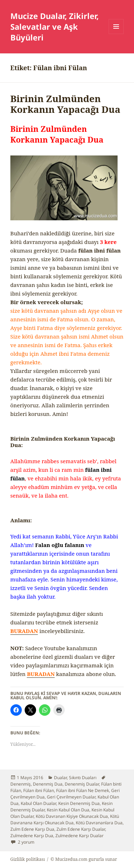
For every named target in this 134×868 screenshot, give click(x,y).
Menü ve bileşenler (116, 34)
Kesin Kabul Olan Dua (68, 810)
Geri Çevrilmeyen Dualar (71, 797)
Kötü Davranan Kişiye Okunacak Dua (72, 816)
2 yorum (26, 842)
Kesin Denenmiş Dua (79, 803)
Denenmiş (21, 784)
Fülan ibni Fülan (39, 790)
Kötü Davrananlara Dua (99, 823)
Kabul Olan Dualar (38, 803)
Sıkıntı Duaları (83, 778)
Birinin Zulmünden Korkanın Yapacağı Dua (65, 104)
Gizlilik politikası (28, 859)
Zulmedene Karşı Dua (32, 836)
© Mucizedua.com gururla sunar (84, 859)
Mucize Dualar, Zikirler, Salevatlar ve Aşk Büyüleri (54, 27)
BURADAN (24, 631)
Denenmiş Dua (48, 784)
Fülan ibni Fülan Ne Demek (83, 790)
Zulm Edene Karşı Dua (32, 829)
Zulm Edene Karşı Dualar (81, 829)
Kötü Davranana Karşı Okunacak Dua (65, 819)
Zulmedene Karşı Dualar (80, 836)
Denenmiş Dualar (82, 784)
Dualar (60, 778)
